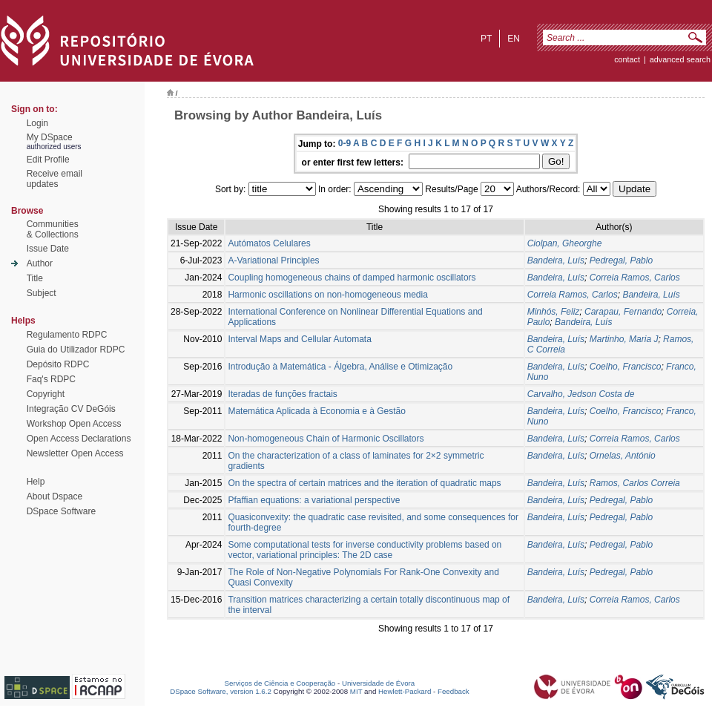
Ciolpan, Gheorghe (565, 243)
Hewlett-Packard (405, 691)
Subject (42, 293)
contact (627, 59)
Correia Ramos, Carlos (635, 278)
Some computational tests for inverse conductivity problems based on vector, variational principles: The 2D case (365, 550)
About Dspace (55, 496)
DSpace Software (61, 511)
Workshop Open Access (74, 424)
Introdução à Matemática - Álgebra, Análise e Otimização (340, 367)
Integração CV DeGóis (71, 409)
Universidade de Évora (378, 683)
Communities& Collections (53, 229)
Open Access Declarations (79, 439)
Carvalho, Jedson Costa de (581, 394)
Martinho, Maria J (624, 339)
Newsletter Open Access (75, 453)
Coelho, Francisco (626, 367)
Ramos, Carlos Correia (635, 483)
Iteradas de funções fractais (282, 394)
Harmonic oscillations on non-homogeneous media (327, 295)
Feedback (454, 691)
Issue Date (48, 249)
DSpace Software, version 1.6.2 (221, 691)
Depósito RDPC (58, 364)
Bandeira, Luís (556, 260)
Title (35, 278)
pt (486, 39)
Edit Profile (48, 160)
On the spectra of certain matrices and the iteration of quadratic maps (364, 483)
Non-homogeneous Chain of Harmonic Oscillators (326, 439)
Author (40, 263)
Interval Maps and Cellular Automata (299, 339)
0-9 (345, 143)
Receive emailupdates (55, 179)
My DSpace (50, 137)
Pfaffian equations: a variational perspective (314, 500)
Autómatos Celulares (269, 243)
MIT (356, 691)
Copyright (46, 394)
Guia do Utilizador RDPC (76, 350)
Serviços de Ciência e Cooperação (280, 683)
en (514, 39)
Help (36, 482)
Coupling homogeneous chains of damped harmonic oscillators (352, 278)
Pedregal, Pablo (621, 260)
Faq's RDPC (51, 379)
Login (37, 123)
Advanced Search (680, 59)
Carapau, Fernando (623, 312)
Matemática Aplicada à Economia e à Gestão (316, 411)
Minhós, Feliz (554, 312)
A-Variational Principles (273, 260)
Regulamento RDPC (67, 335)
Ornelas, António (623, 456)
